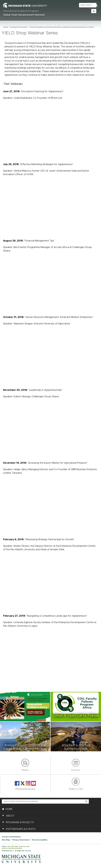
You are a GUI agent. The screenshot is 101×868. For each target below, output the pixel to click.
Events (76, 770)
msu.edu (26, 847)
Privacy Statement (21, 840)
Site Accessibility (40, 840)
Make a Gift (76, 789)
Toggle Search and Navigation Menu (94, 6)
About (10, 816)
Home (6, 27)
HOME (7, 809)
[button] (25, 707)
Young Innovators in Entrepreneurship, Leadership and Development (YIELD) (62, 27)
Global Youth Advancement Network (24, 15)
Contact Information (11, 837)
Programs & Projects (19, 27)
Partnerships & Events (21, 829)
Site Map (6, 840)
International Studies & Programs (21, 11)
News (25, 770)
